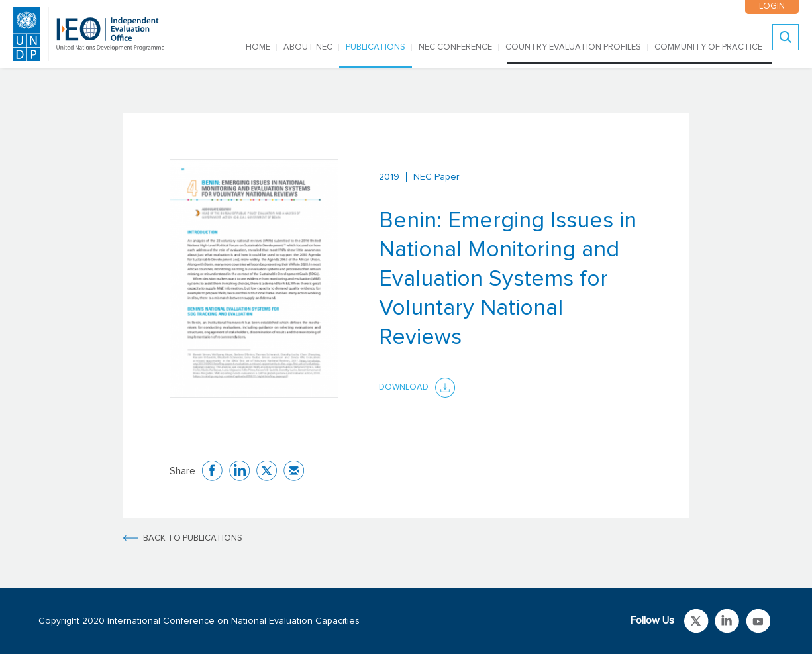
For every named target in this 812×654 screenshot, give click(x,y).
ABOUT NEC (308, 47)
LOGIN (772, 6)
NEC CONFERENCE (455, 47)
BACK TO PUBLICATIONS (193, 538)
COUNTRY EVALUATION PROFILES (573, 47)
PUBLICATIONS (376, 47)
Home (258, 47)
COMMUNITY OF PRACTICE (708, 47)
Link (696, 621)
